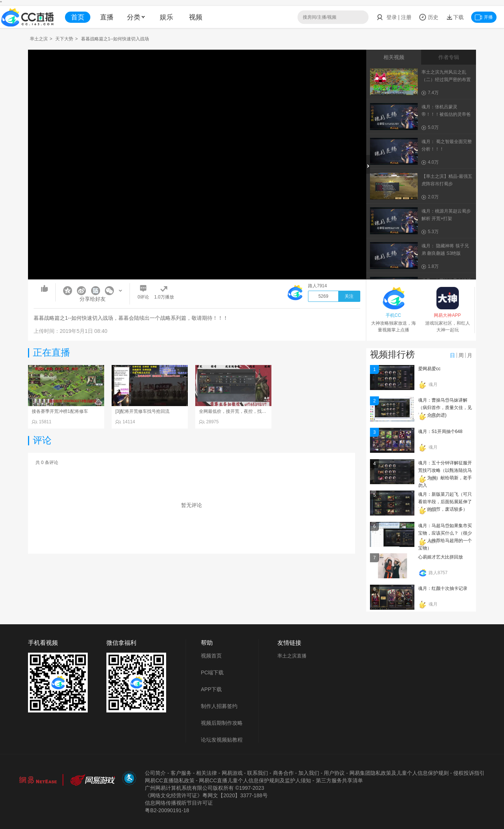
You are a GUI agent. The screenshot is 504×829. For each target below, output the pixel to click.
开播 (484, 17)
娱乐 (167, 17)
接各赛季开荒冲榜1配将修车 (60, 411)
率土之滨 (39, 39)
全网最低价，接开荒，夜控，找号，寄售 (239, 411)
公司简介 (155, 773)
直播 (107, 17)
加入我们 (309, 773)
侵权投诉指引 (469, 773)
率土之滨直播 (292, 656)
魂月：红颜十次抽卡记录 (443, 588)
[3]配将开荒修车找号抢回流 (142, 411)
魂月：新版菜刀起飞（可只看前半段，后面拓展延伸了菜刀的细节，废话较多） (445, 502)
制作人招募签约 (219, 706)
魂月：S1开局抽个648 (440, 431)
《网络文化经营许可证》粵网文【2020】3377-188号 (206, 795)
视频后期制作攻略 (222, 723)
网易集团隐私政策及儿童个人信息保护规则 (399, 773)
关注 (349, 296)
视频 (196, 17)
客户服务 (181, 773)
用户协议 (334, 773)
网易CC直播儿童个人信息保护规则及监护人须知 (255, 780)
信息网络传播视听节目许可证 (179, 803)
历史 (429, 17)
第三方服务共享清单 (339, 780)
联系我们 (258, 773)
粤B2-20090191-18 (167, 810)
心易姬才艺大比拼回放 (441, 557)
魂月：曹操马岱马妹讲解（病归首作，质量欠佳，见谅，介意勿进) (445, 408)
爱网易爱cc (429, 369)
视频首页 (211, 656)
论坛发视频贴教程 (222, 740)
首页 (78, 17)
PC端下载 (212, 672)
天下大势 (64, 39)
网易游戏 (232, 773)
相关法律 (206, 773)
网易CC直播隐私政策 (169, 780)
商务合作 (283, 773)
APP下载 (211, 689)
